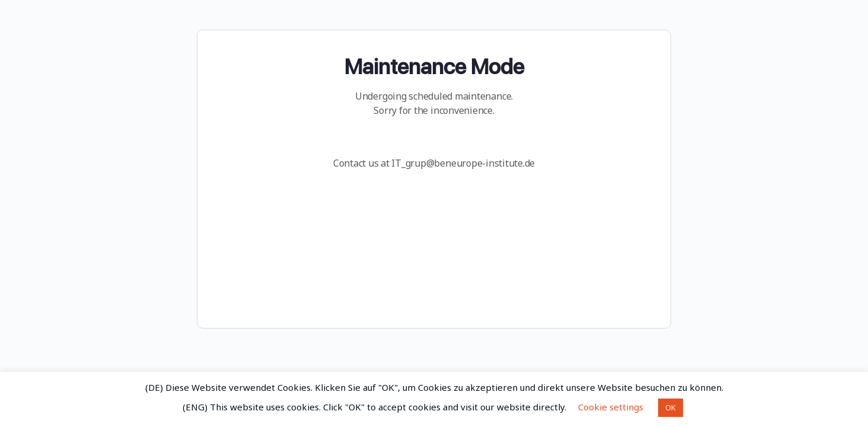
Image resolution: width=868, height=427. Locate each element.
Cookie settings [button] (611, 407)
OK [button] (671, 407)
